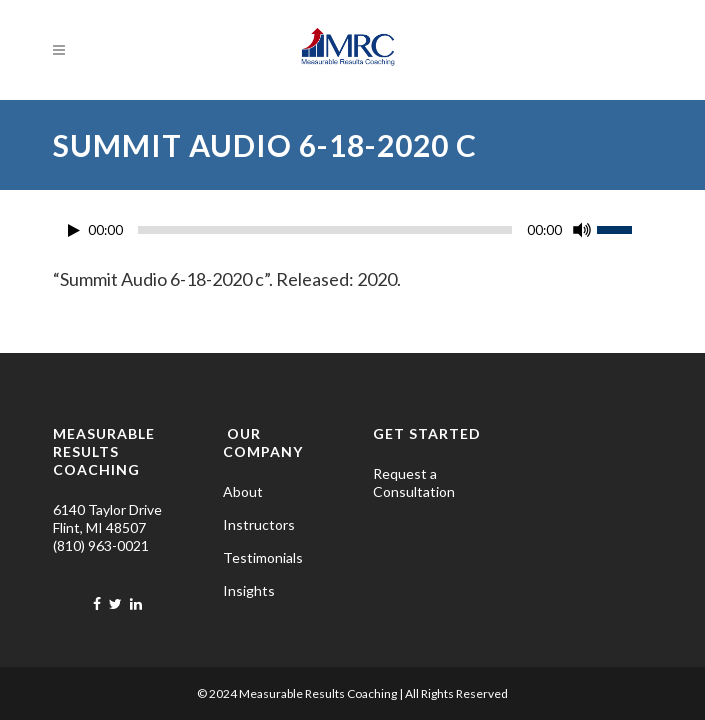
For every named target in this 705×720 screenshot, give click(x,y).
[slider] (325, 230)
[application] (353, 235)
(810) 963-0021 (101, 545)
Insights (249, 590)
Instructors (259, 524)
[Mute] (582, 230)
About (243, 491)
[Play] (74, 230)
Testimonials (263, 557)
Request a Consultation (414, 482)
